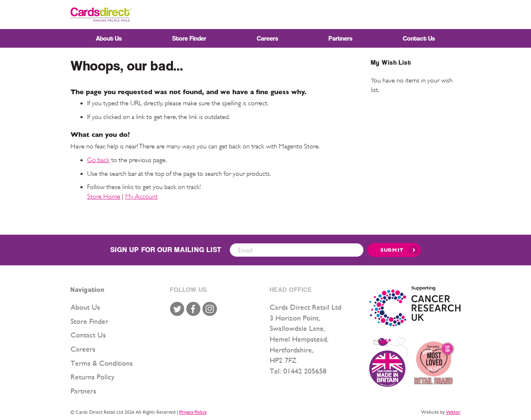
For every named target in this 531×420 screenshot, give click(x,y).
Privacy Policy (193, 412)
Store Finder (89, 321)
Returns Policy (93, 377)
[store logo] (101, 15)
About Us (85, 307)
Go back (98, 160)
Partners (83, 391)
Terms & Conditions (102, 363)
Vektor (453, 412)
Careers (83, 349)
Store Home (104, 197)
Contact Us (88, 335)
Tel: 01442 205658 (298, 371)
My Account (141, 197)
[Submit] (394, 250)
